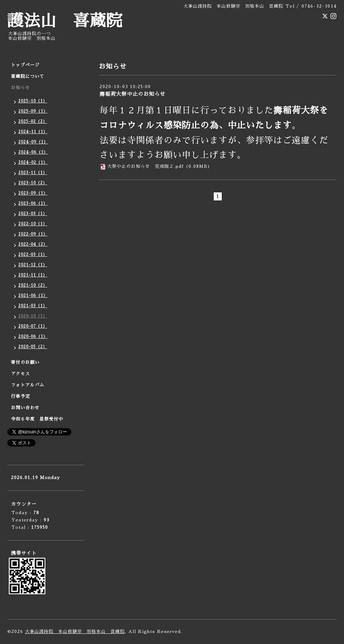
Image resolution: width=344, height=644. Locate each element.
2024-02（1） (33, 163)
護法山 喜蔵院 (65, 21)
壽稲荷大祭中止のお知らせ (132, 94)
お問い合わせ (25, 408)
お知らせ (20, 88)
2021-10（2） (33, 285)
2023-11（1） (33, 173)
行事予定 (20, 396)
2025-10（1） (33, 101)
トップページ (25, 65)
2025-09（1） (33, 111)
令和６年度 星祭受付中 (37, 419)
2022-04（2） (33, 244)
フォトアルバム (28, 385)
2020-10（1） (33, 316)
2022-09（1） (33, 234)
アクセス (20, 374)
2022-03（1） (33, 255)
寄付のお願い (25, 362)
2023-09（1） (33, 193)
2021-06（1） (33, 296)
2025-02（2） (33, 122)
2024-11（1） (33, 132)
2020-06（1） (33, 337)
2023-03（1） (33, 214)
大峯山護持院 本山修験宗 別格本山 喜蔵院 (75, 632)
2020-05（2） (33, 347)
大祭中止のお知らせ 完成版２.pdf (145, 166)
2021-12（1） (33, 265)
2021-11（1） (33, 275)
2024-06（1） (33, 152)
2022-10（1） (33, 224)
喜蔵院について (28, 76)
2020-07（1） (33, 326)
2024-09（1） (33, 142)
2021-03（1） (33, 306)
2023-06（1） (33, 204)
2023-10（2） (33, 183)
